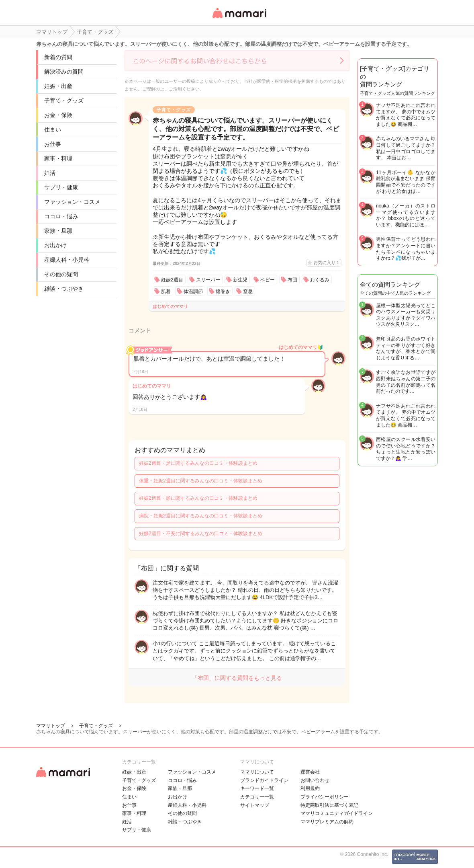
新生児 (240, 280)
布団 (292, 280)
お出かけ (55, 245)
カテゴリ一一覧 (257, 797)
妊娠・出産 (58, 86)
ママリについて (257, 772)
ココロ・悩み (61, 216)
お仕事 (53, 144)
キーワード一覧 (257, 788)
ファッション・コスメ (72, 202)
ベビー (268, 280)
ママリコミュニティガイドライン (337, 813)
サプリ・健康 (61, 187)
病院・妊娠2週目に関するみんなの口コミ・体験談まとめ (201, 516)
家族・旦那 (58, 231)
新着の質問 (58, 57)
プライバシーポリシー (325, 797)
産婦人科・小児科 (67, 260)
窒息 (248, 291)
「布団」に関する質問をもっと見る (237, 678)
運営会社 (310, 772)
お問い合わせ (315, 780)
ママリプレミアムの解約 (327, 822)
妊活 (50, 173)
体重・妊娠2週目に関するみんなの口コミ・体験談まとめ (201, 481)
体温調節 (193, 291)
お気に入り (326, 263)
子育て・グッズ (64, 101)
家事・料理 (58, 158)
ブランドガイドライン (264, 780)
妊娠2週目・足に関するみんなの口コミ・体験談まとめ (198, 463)
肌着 (166, 291)
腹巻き (223, 291)
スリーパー (208, 280)
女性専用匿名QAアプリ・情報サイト (239, 19)
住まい (53, 129)
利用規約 (310, 788)
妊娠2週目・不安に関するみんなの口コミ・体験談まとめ (201, 534)
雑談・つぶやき (64, 289)
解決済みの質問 (64, 72)
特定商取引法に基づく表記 (329, 805)
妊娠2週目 (172, 280)
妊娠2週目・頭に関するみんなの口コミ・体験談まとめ (198, 498)
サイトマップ (255, 805)
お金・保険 (58, 115)
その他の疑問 (61, 274)
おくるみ (320, 280)
